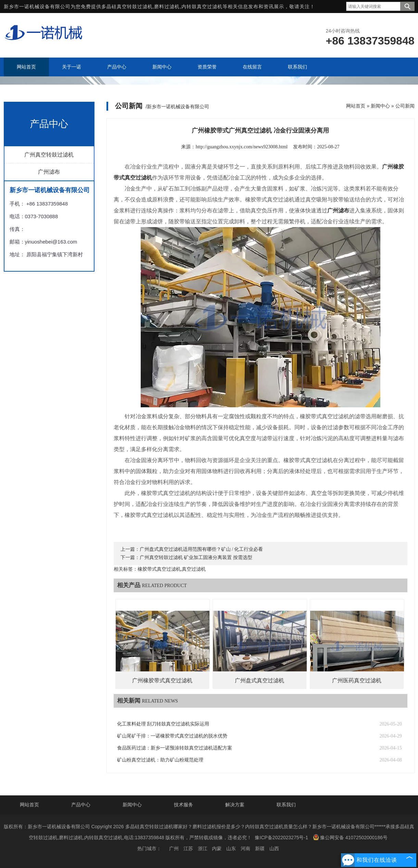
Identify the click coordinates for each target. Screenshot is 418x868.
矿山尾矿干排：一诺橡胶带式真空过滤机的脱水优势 (172, 736)
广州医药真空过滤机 (357, 680)
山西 (274, 848)
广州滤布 (49, 172)
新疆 (260, 848)
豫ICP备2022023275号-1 (281, 838)
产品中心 (81, 805)
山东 (231, 848)
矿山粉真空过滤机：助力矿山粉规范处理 (160, 760)
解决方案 (235, 805)
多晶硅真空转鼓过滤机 (127, 7)
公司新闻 (405, 106)
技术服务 (183, 805)
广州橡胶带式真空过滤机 (162, 680)
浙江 (203, 848)
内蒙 (217, 848)
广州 (174, 848)
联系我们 (286, 805)
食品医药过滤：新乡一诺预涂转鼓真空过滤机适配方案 (175, 748)
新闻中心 (380, 106)
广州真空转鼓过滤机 (49, 155)
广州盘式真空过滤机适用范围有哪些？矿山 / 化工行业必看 (201, 549)
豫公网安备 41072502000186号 (350, 837)
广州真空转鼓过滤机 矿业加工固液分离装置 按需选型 (196, 557)
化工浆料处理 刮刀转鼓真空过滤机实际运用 (163, 724)
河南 (245, 848)
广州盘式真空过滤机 (259, 680)
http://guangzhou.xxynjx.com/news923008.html (242, 147)
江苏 (188, 848)
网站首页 (356, 106)
